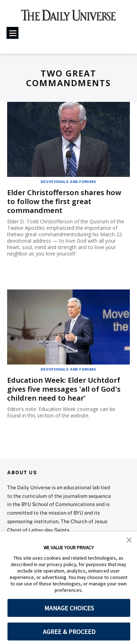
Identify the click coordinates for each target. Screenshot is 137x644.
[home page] (69, 18)
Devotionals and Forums (68, 182)
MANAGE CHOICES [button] (69, 608)
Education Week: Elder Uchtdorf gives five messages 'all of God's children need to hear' (64, 389)
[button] (129, 539)
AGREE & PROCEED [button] (69, 632)
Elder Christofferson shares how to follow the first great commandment (64, 201)
